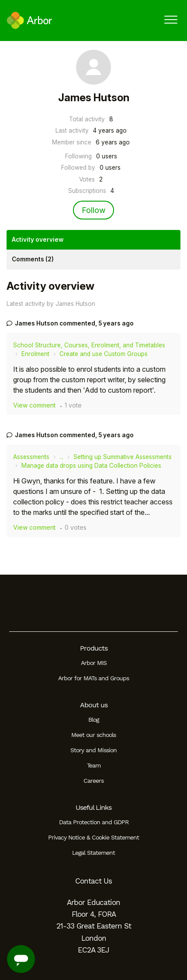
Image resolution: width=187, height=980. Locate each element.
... (61, 457)
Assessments (31, 457)
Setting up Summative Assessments (123, 457)
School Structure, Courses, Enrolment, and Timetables (89, 345)
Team (94, 765)
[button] (171, 19)
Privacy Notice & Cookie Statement (93, 837)
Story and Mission (93, 750)
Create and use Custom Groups (104, 354)
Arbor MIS (94, 663)
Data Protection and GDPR (94, 822)
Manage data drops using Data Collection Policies (91, 466)
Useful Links (93, 807)
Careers (93, 781)
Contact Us (93, 881)
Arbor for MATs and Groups (93, 678)
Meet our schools (93, 735)
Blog (93, 720)
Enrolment (35, 354)
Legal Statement (93, 853)
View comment (34, 405)
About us (94, 705)
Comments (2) (33, 259)
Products (94, 648)
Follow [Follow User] (93, 210)
